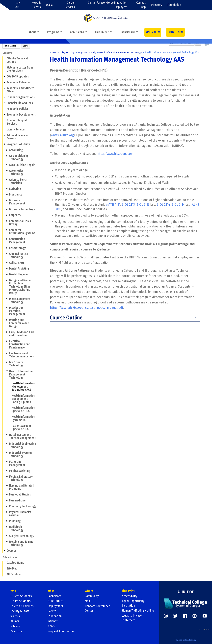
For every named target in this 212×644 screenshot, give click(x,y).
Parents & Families (23, 606)
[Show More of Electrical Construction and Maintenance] (7, 341)
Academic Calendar (18, 82)
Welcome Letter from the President (20, 69)
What (51, 591)
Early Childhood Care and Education (22, 334)
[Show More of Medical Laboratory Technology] (7, 476)
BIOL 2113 (128, 209)
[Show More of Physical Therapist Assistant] (7, 512)
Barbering (15, 189)
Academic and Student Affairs (21, 90)
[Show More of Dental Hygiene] (7, 274)
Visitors (15, 616)
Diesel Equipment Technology (20, 300)
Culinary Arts (17, 263)
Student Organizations (21, 97)
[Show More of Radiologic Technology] (7, 527)
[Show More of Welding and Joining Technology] (7, 542)
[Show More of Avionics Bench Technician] (7, 180)
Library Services (16, 130)
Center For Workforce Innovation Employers (108, 5)
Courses (12, 551)
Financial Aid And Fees (20, 103)
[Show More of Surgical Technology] (7, 536)
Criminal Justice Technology (19, 255)
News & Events (36, 5)
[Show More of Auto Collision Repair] (7, 165)
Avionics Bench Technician (18, 181)
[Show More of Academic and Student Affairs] (4, 88)
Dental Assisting (19, 269)
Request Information (62, 631)
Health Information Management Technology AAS (23, 387)
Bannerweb (55, 596)
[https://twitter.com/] (175, 616)
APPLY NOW (153, 32)
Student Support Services (17, 122)
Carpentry (15, 215)
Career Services (70, 5)
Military (15, 626)
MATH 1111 (113, 209)
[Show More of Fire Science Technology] (7, 362)
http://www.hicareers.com (115, 158)
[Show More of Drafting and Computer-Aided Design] (7, 320)
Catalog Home (15, 563)
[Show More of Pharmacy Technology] (7, 506)
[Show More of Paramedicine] (7, 500)
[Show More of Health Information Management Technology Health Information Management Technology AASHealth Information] (7, 371)
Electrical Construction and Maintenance (20, 344)
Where (89, 591)
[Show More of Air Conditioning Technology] (7, 156)
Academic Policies (18, 109)
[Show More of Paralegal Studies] (7, 495)
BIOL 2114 (163, 209)
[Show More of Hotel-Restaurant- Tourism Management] (7, 435)
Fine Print (129, 591)
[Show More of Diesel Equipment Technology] (7, 299)
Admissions (77, 32)
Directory (157, 5)
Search (26, 46)
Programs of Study (18, 144)
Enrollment (102, 32)
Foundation (174, 5)
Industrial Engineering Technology (23, 445)
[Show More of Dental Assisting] (7, 269)
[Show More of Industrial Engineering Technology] (7, 444)
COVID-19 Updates (18, 77)
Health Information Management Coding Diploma (23, 399)
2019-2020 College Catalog (64, 52)
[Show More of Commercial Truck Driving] (7, 221)
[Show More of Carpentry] (7, 215)
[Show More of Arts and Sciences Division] (4, 135)
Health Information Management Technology (21, 375)
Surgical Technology (22, 536)
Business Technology (22, 209)
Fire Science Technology (16, 364)
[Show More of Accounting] (7, 150)
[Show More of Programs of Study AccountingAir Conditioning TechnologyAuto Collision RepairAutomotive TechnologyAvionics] (4, 144)
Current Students (22, 596)
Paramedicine (17, 501)
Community (93, 596)
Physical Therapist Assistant (20, 514)
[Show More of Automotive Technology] (7, 171)
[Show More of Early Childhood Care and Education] (7, 332)
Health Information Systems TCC (23, 418)
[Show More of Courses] (4, 551)
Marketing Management (17, 463)
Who (13, 591)
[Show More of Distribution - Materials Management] (7, 308)
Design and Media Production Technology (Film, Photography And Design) (20, 287)
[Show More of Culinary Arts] (7, 263)
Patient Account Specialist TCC (21, 427)
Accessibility (130, 596)
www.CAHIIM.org (62, 139)
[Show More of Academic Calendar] (4, 82)
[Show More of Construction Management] (7, 239)
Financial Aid (127, 32)
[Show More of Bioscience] (7, 195)
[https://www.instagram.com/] (166, 616)
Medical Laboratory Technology (21, 478)
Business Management (17, 202)
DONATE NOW (175, 32)
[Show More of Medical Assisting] (7, 471)
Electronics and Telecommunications (22, 355)
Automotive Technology (16, 172)
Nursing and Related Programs (22, 487)
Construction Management (17, 241)
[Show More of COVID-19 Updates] (4, 76)
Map (88, 601)
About (33, 32)
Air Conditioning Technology (19, 157)
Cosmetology (17, 248)
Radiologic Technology (16, 528)
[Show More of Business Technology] (7, 209)
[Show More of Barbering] (7, 189)
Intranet (53, 621)
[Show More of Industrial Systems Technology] (7, 453)
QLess (50, 5)
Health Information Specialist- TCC (23, 409)
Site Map (12, 569)
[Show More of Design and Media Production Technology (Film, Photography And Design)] (7, 280)
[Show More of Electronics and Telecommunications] (7, 353)
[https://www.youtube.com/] (205, 616)
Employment (56, 606)
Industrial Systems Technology (21, 454)
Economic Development (21, 115)
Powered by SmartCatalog (186, 639)
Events (52, 611)
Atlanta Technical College (17, 60)
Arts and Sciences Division (17, 137)
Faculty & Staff (21, 611)
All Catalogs (14, 574)
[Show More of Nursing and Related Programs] (7, 486)
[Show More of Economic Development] (4, 115)
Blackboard (55, 601)
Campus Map (141, 5)
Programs (53, 32)
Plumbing (15, 521)
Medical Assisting (20, 471)
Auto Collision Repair (22, 165)
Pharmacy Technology (23, 506)
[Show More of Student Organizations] (4, 97)
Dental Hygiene (18, 274)
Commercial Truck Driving (20, 223)
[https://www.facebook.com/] (185, 616)
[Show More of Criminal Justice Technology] (7, 254)
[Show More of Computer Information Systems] (7, 230)
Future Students (22, 601)
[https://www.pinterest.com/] (195, 616)
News (51, 626)
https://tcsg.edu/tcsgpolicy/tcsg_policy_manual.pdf (86, 312)
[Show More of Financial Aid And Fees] (4, 103)
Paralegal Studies (20, 495)
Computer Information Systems (22, 232)
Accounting (16, 150)
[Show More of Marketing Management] (7, 462)
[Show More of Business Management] (7, 200)
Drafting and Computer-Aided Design (19, 323)
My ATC (18, 5)
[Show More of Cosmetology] (7, 248)
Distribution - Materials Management (17, 311)
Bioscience (16, 195)
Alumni (15, 621)
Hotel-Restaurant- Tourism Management (22, 436)
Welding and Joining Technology (21, 543)
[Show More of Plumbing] (7, 521)
